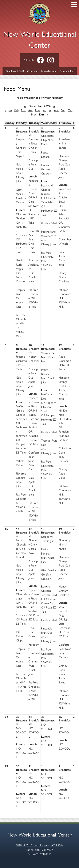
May (38, 110)
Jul (50, 110)
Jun (44, 110)
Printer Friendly (52, 98)
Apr (30, 110)
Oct (70, 110)
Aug (56, 110)
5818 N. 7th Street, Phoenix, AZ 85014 (40, 845)
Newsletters (49, 71)
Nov (34, 114)
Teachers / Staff (15, 71)
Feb (16, 110)
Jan (10, 110)
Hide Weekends (27, 98)
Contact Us (66, 71)
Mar (23, 110)
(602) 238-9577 (44, 850)
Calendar (33, 71)
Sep (63, 110)
